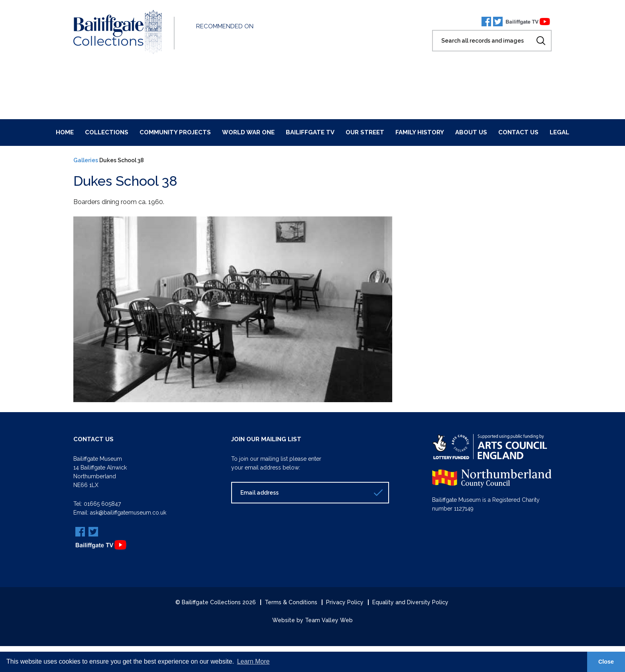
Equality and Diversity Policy (410, 602)
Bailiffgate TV (310, 132)
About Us (471, 132)
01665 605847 (102, 504)
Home (65, 132)
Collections (107, 132)
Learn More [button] (254, 661)
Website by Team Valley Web (312, 620)
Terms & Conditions (291, 602)
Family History (420, 132)
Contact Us (518, 132)
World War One (248, 132)
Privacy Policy (345, 602)
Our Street (365, 132)
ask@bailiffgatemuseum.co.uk (128, 513)
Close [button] (606, 662)
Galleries (86, 160)
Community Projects (175, 132)
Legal (559, 132)
